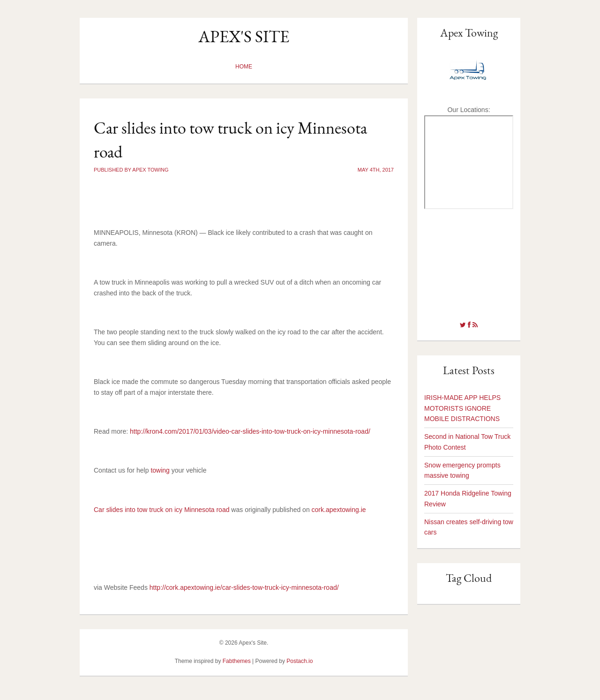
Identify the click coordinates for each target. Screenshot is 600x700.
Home (244, 67)
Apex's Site (244, 36)
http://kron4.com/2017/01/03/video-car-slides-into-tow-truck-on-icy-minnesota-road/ (250, 431)
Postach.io (300, 661)
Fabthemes (237, 661)
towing (160, 470)
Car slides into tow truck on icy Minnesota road (161, 510)
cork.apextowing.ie (339, 510)
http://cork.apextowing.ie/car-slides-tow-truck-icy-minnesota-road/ (244, 587)
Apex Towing (469, 33)
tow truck (469, 259)
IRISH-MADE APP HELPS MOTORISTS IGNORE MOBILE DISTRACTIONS (462, 408)
